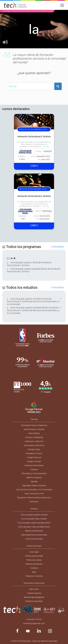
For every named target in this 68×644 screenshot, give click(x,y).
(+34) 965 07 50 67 (34, 619)
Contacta (34, 568)
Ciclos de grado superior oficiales (34, 515)
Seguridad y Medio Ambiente (34, 486)
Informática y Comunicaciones (34, 474)
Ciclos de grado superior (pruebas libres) (34, 523)
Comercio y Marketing (34, 437)
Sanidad (34, 482)
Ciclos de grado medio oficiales (34, 519)
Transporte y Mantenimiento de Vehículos (34, 498)
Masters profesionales (34, 531)
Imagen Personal (34, 457)
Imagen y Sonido (34, 461)
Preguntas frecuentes (34, 601)
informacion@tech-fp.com (34, 623)
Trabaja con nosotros (34, 576)
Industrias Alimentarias (34, 466)
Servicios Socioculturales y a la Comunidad (34, 490)
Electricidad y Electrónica (34, 445)
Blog (34, 572)
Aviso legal (34, 552)
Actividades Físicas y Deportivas (34, 425)
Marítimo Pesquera (34, 478)
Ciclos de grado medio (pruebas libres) (34, 527)
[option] (34, 29)
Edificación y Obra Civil (34, 441)
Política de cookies (34, 560)
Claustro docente (34, 593)
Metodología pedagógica (34, 597)
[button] (5, 29)
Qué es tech (34, 589)
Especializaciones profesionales (34, 535)
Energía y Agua (34, 449)
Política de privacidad (34, 556)
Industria (34, 470)
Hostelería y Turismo (34, 453)
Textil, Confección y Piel (34, 494)
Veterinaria (34, 502)
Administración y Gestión (34, 429)
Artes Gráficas (34, 433)
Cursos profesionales (34, 539)
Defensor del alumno (34, 564)
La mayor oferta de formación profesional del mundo (28, 11)
